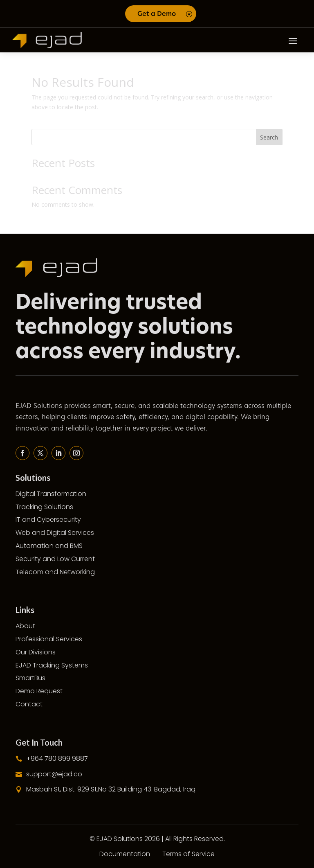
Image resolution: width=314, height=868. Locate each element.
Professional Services (49, 639)
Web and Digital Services (55, 533)
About (25, 626)
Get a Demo (157, 14)
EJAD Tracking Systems (52, 665)
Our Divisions (36, 652)
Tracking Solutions (44, 507)
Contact (29, 704)
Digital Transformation (51, 494)
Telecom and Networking (55, 572)
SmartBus (30, 678)
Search (269, 137)
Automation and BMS (49, 546)
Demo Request (39, 691)
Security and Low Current (55, 559)
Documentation (125, 854)
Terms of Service (188, 854)
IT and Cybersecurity (48, 520)
